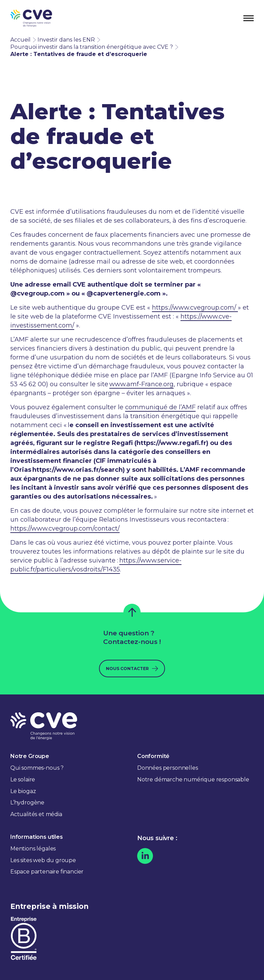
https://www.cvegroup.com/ (195, 308)
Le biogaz (23, 791)
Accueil (20, 40)
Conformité (153, 756)
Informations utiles (37, 837)
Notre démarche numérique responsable (193, 779)
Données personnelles (167, 768)
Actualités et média (36, 814)
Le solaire (23, 779)
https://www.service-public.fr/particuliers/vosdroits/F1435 (96, 565)
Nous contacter (127, 669)
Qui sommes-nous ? (37, 768)
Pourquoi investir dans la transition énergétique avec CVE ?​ (92, 47)
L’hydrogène (27, 803)
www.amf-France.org (141, 384)
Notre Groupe (30, 756)
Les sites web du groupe (43, 860)
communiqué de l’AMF (160, 407)
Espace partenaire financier (47, 872)
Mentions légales (33, 849)
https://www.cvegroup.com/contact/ (65, 528)
